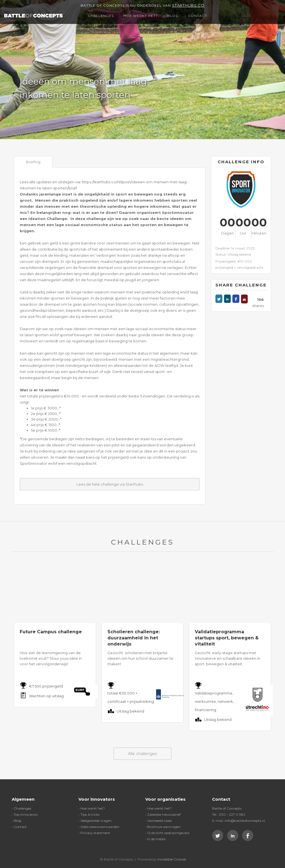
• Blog (16, 821)
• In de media (155, 839)
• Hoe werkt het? (92, 808)
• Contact (19, 827)
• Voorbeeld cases (159, 821)
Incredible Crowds (172, 859)
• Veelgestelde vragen (95, 821)
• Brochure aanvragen (163, 827)
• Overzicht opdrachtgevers (167, 833)
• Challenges (21, 808)
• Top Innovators (25, 814)
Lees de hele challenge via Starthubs (110, 484)
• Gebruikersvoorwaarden (99, 827)
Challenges (101, 16)
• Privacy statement (94, 833)
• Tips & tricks (89, 814)
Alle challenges (142, 754)
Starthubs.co (188, 5)
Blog (173, 16)
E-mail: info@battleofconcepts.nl (239, 821)
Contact (198, 16)
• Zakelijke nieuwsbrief (163, 814)
